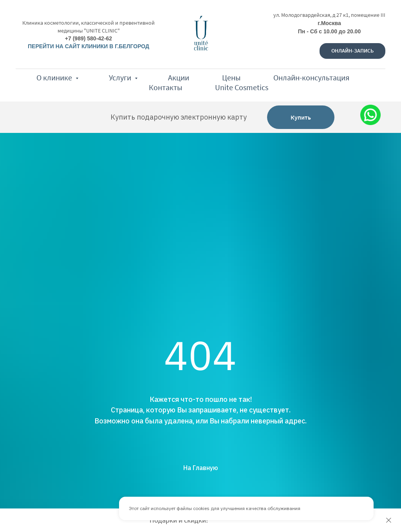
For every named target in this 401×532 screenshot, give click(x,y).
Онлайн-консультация (311, 77)
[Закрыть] (389, 520)
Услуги (121, 77)
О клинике (55, 77)
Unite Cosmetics (242, 87)
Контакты (165, 87)
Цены (231, 77)
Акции (179, 77)
